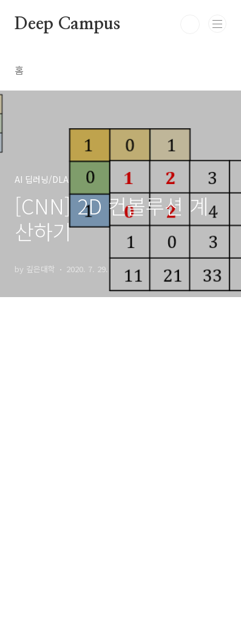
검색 (190, 24)
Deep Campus (67, 24)
